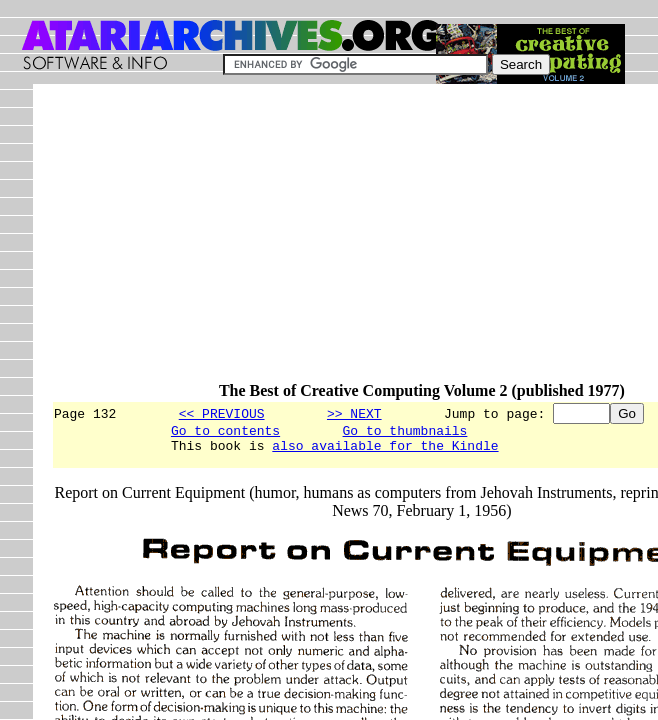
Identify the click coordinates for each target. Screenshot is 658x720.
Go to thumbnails (405, 433)
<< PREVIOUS (222, 413)
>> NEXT (354, 413)
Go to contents (225, 433)
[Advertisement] (354, 242)
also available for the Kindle (385, 451)
